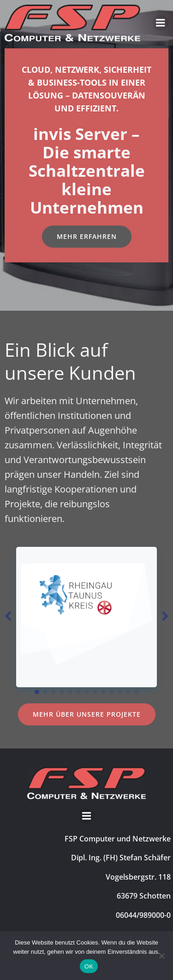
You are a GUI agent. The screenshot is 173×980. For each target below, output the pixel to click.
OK (89, 966)
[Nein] (161, 956)
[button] (37, 692)
